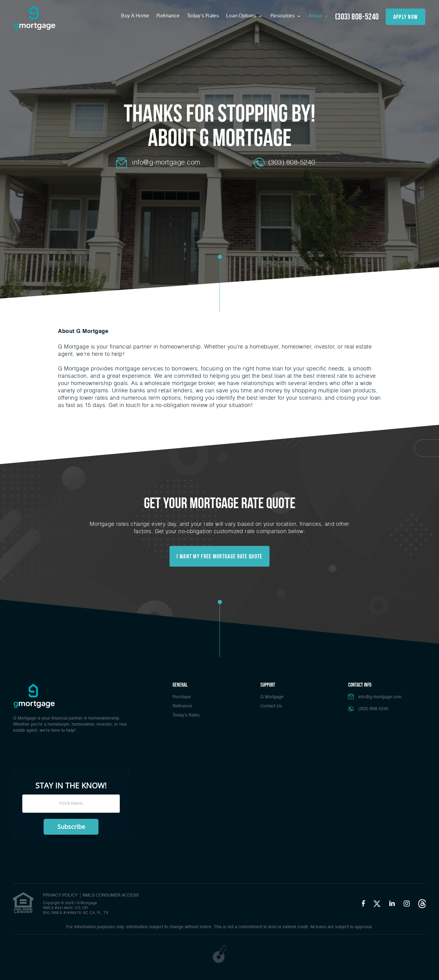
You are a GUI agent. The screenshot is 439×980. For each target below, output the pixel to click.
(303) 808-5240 (357, 17)
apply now (406, 17)
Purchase (182, 697)
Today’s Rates (203, 16)
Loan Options (242, 16)
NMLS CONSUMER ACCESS (111, 895)
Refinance (168, 16)
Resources (283, 16)
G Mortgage (272, 697)
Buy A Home (135, 16)
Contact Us (271, 706)
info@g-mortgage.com (166, 162)
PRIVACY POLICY (60, 895)
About (316, 16)
